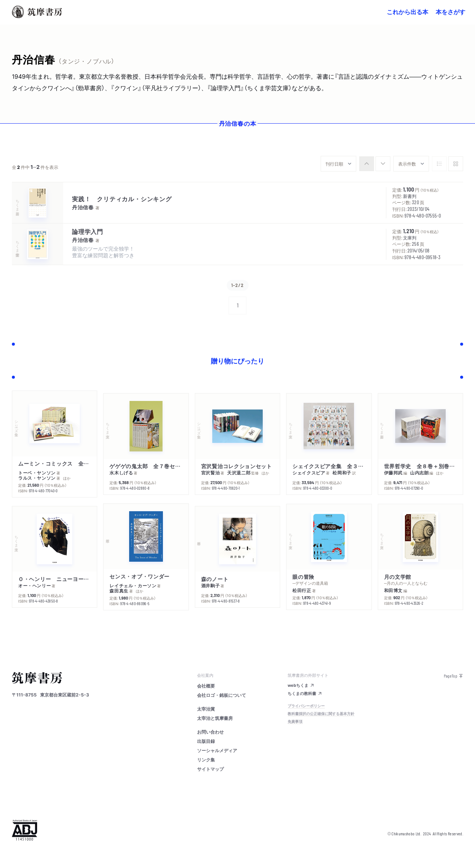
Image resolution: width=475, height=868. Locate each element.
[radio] (367, 164)
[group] (375, 164)
